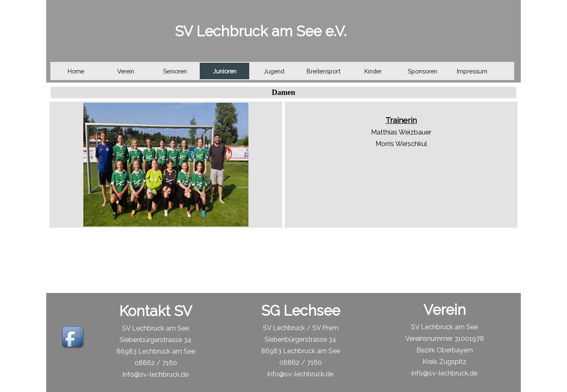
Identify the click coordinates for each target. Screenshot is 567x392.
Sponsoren (423, 71)
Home (76, 71)
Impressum (472, 71)
